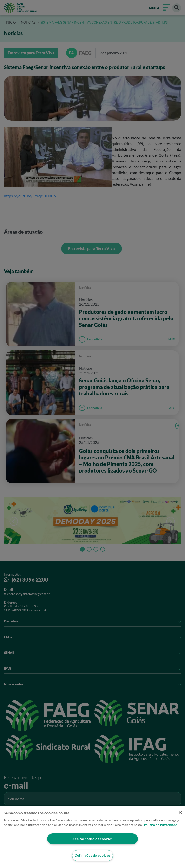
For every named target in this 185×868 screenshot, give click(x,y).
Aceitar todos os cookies (92, 839)
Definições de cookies (92, 856)
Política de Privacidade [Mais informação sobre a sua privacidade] (160, 825)
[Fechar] (180, 812)
